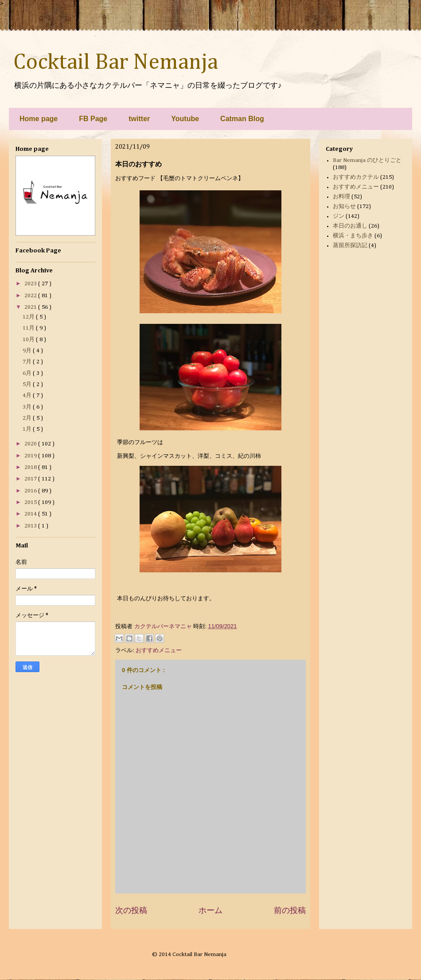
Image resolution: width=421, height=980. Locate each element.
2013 (31, 526)
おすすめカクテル (356, 177)
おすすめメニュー (159, 650)
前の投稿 (290, 910)
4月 (28, 396)
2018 (31, 467)
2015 (31, 502)
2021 (31, 307)
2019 (31, 456)
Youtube (185, 119)
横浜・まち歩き (353, 236)
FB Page (93, 119)
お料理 (341, 197)
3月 (28, 407)
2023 (31, 284)
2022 (31, 296)
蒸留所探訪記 (350, 246)
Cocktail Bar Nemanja (116, 63)
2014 (31, 514)
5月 (28, 384)
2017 (31, 479)
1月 (28, 429)
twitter (139, 119)
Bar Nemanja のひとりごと (367, 160)
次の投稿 (131, 910)
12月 (29, 317)
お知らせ (344, 207)
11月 (29, 328)
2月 (28, 418)
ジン (339, 216)
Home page (39, 119)
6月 (28, 373)
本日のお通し (350, 226)
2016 (31, 491)
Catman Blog (242, 119)
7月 (28, 362)
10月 (29, 340)
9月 (28, 351)
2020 (31, 444)
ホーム (210, 910)
